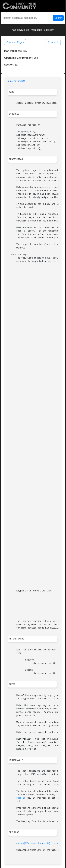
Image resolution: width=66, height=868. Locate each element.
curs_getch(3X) (16, 81)
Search (58, 18)
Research (53, 42)
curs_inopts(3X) (41, 843)
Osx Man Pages (15, 42)
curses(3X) (23, 843)
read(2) (21, 798)
